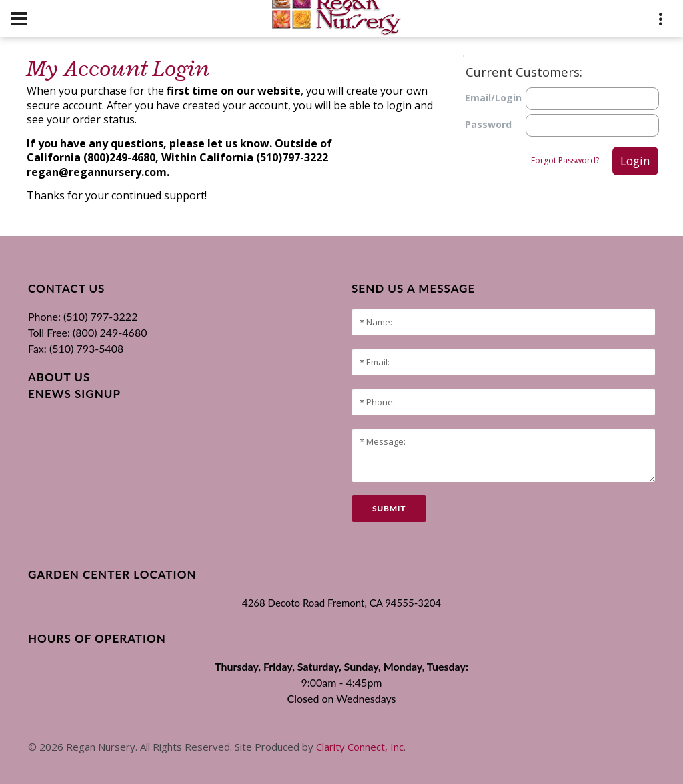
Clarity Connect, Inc (360, 747)
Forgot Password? (565, 160)
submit (389, 508)
